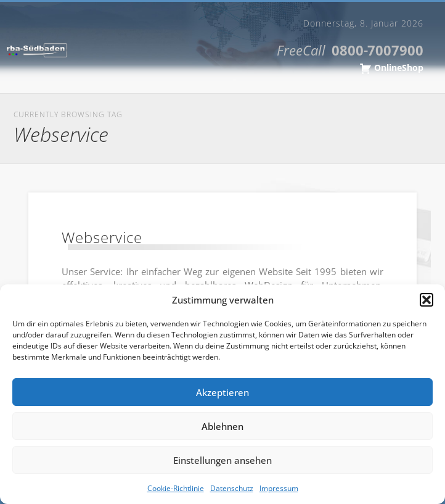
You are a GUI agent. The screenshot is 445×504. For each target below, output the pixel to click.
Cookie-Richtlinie (176, 488)
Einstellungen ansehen (222, 460)
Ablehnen (222, 426)
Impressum (279, 488)
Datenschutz (232, 488)
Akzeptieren (222, 392)
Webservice (102, 237)
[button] (427, 300)
